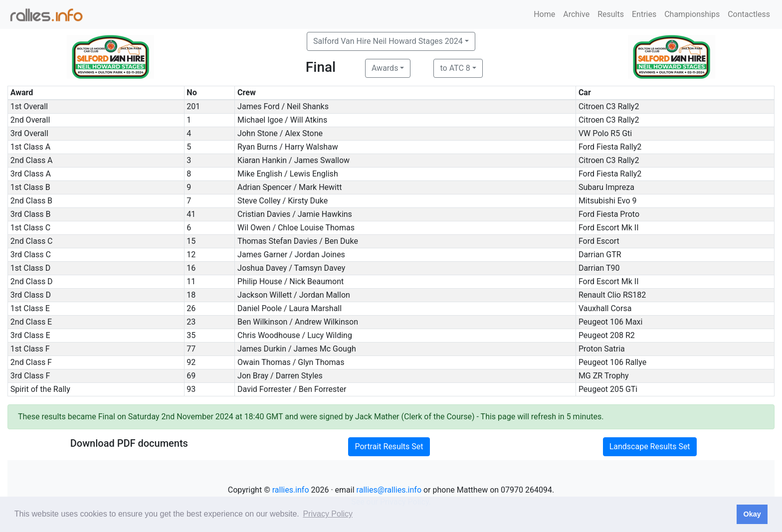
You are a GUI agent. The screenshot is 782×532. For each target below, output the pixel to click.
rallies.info (291, 490)
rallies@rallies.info (389, 490)
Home (544, 14)
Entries (644, 14)
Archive (576, 14)
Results (611, 14)
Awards (385, 68)
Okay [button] (752, 514)
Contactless (749, 14)
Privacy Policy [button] (328, 514)
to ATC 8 (455, 68)
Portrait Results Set (389, 446)
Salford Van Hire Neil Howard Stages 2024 (388, 41)
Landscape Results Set (650, 446)
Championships (692, 14)
